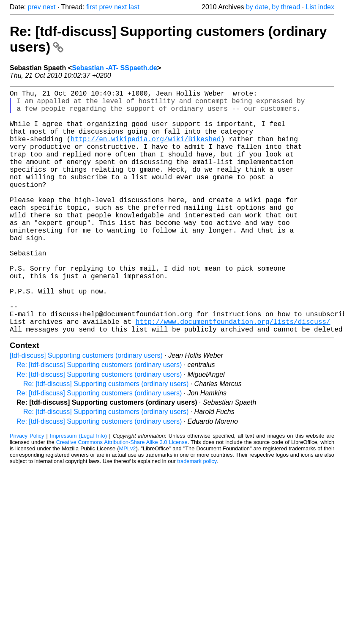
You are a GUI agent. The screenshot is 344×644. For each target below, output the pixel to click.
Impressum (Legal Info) (78, 490)
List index (320, 7)
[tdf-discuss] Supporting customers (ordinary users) (86, 410)
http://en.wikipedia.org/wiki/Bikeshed (146, 151)
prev (34, 7)
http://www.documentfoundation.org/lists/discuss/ (233, 374)
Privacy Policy (27, 490)
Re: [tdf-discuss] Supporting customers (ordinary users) (99, 419)
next (49, 7)
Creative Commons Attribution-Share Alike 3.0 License (122, 496)
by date (257, 7)
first (92, 7)
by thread (286, 7)
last (134, 7)
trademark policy (197, 515)
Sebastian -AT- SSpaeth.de (115, 68)
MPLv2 (128, 503)
